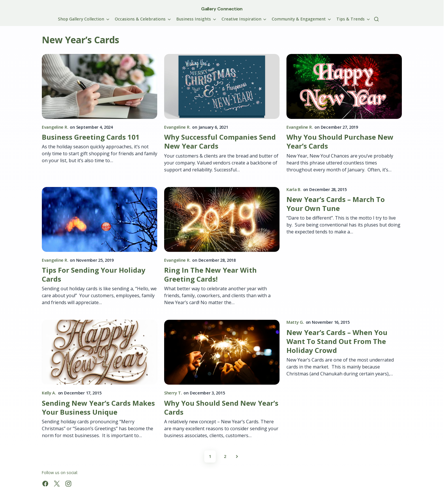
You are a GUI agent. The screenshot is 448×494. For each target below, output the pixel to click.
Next (237, 456)
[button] (376, 19)
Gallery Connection (222, 9)
